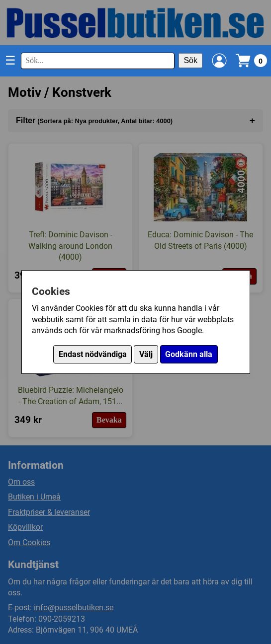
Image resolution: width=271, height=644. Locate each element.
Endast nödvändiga (93, 354)
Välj (146, 354)
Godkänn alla (189, 354)
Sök (190, 60)
